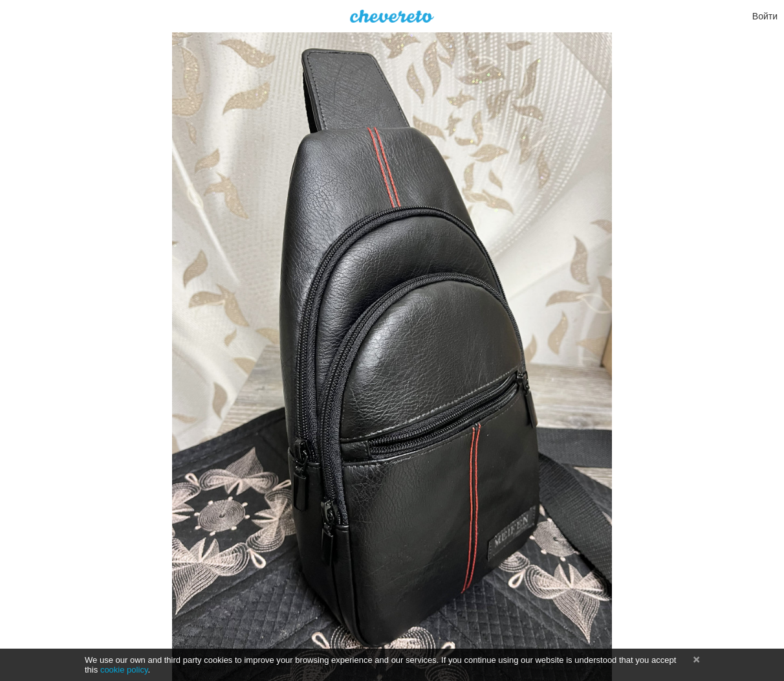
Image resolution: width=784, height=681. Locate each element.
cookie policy (124, 670)
